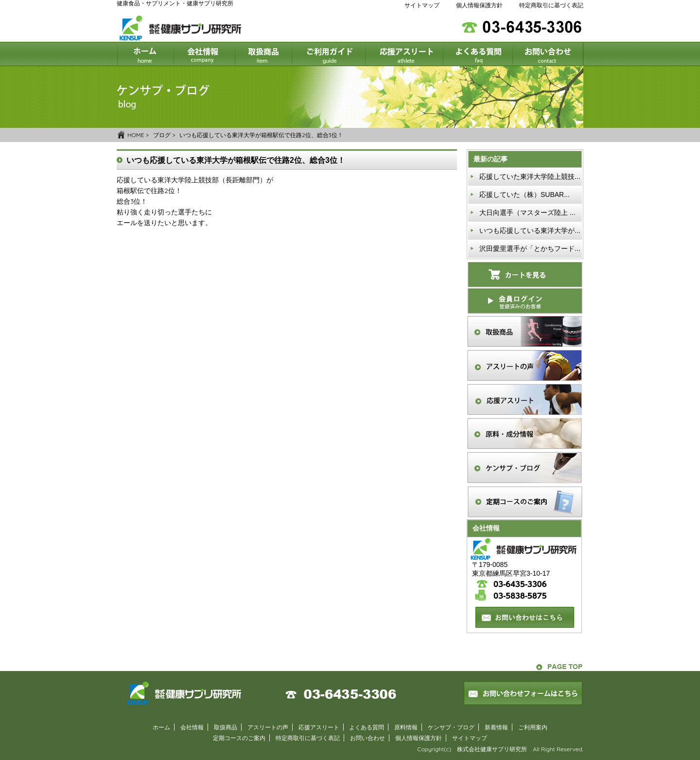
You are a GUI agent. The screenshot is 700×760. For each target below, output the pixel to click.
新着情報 (496, 727)
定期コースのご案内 (239, 738)
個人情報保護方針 (479, 5)
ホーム (161, 727)
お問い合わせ (367, 738)
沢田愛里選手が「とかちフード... (530, 248)
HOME (136, 135)
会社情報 (192, 727)
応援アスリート (319, 727)
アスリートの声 (268, 727)
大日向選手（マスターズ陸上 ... (527, 212)
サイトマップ (422, 5)
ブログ (162, 135)
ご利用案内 (533, 727)
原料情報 (406, 727)
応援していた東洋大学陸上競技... (530, 177)
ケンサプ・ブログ (451, 727)
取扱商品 (226, 727)
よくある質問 (367, 727)
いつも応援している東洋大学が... (530, 230)
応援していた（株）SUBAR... (525, 194)
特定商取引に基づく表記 (551, 5)
